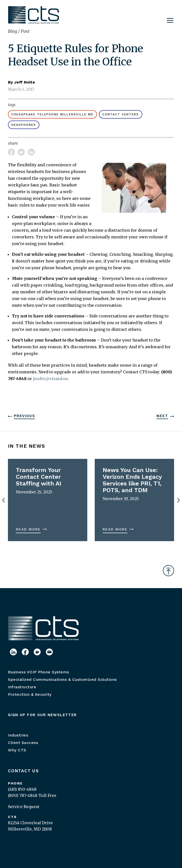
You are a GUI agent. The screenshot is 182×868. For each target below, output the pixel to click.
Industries (18, 735)
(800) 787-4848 (23, 795)
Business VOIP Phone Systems (39, 672)
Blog (13, 31)
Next (162, 416)
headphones (24, 125)
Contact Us (23, 771)
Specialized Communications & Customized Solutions (62, 679)
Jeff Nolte (25, 82)
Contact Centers (121, 114)
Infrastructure (22, 687)
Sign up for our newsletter (42, 715)
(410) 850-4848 (22, 789)
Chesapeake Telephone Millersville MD (52, 114)
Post (25, 31)
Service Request (24, 807)
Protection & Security (30, 694)
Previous (24, 416)
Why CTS (17, 750)
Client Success (23, 743)
